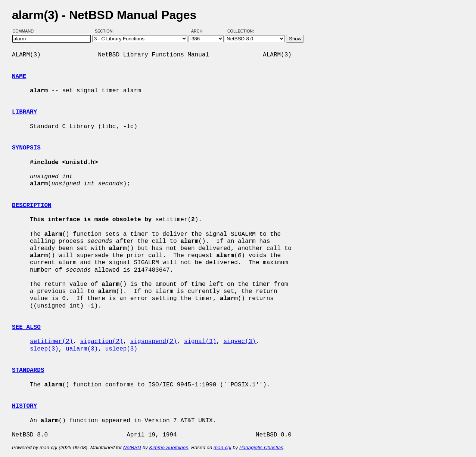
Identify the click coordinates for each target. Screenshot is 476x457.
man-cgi (222, 447)
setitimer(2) (51, 342)
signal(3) (200, 342)
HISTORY (24, 406)
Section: (106, 31)
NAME (19, 77)
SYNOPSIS (26, 148)
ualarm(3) (82, 349)
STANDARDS (28, 370)
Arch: (201, 31)
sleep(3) (44, 349)
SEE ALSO (26, 327)
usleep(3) (121, 349)
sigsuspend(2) (154, 342)
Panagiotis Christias (261, 447)
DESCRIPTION (32, 206)
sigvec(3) (239, 342)
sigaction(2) (101, 342)
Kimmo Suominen (169, 447)
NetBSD (132, 447)
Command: (26, 31)
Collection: (241, 31)
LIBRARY (24, 112)
